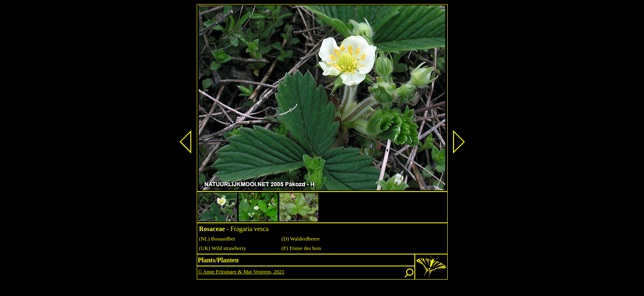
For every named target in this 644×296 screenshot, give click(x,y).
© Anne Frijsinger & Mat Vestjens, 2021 (241, 272)
